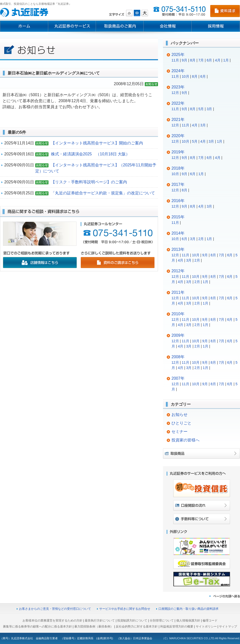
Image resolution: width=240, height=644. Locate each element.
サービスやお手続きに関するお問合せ (125, 609)
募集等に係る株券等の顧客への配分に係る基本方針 (37, 627)
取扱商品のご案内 (120, 26)
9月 (184, 60)
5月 (201, 109)
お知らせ (179, 415)
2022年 (178, 103)
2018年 (178, 168)
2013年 (178, 249)
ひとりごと (181, 423)
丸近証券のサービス (72, 26)
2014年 (178, 233)
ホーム (24, 26)
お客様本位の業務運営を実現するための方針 (52, 621)
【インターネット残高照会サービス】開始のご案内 (97, 143)
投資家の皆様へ (185, 440)
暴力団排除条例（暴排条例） (94, 627)
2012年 (178, 271)
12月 (175, 93)
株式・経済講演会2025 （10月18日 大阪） (90, 154)
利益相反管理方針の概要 (177, 627)
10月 (185, 76)
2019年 (178, 152)
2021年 (178, 120)
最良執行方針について (100, 621)
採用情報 (216, 26)
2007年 (178, 378)
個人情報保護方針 (188, 621)
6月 (209, 60)
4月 (218, 60)
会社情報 (168, 26)
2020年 (178, 136)
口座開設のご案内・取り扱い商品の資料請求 (188, 609)
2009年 (178, 335)
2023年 (178, 87)
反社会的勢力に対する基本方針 (137, 627)
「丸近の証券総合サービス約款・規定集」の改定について (103, 193)
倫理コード (210, 621)
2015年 (178, 217)
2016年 (178, 201)
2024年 (178, 71)
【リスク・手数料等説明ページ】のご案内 (89, 182)
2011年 (178, 292)
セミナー (179, 432)
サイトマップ (228, 627)
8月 (193, 60)
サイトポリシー (206, 627)
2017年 (178, 184)
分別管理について (162, 621)
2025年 (178, 55)
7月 (201, 60)
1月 (226, 60)
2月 (201, 239)
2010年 (178, 314)
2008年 (178, 357)
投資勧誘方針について (132, 621)
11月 (175, 60)
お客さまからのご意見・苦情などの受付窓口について (55, 609)
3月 (209, 109)
